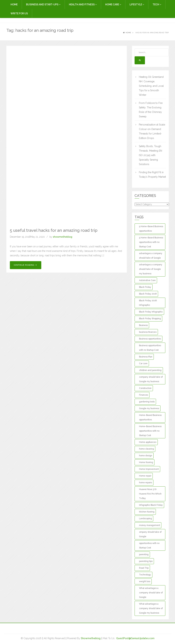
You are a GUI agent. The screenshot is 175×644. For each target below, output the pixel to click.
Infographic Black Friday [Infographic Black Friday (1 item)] (151, 505)
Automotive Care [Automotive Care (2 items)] (147, 280)
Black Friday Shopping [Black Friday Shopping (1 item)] (150, 319)
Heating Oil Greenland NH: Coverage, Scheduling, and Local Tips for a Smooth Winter (151, 86)
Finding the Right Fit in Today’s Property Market (152, 175)
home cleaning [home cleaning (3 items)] (146, 449)
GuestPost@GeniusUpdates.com (135, 638)
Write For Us (19, 13)
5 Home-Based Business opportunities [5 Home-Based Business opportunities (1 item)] (151, 229)
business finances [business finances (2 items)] (148, 332)
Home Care (113, 4)
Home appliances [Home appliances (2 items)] (148, 442)
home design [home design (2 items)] (146, 456)
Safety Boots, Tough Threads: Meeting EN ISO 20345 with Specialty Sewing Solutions (150, 155)
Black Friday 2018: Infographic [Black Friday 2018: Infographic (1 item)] (148, 303)
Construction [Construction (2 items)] (145, 388)
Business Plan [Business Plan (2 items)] (146, 357)
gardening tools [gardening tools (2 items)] (147, 402)
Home (14, 4)
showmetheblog (63, 237)
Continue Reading (26, 265)
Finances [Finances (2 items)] (144, 395)
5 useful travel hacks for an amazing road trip (54, 230)
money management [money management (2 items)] (150, 525)
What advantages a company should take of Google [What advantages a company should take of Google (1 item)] (151, 593)
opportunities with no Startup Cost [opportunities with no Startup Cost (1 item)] (149, 545)
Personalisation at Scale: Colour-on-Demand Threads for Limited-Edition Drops (152, 131)
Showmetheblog (91, 638)
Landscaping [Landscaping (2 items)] (145, 519)
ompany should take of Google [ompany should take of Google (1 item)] (150, 534)
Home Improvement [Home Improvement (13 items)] (149, 469)
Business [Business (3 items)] (143, 325)
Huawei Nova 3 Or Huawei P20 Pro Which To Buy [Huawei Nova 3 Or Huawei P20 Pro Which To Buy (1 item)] (150, 494)
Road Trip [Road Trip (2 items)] (144, 568)
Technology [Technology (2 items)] (145, 575)
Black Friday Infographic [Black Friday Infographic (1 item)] (151, 312)
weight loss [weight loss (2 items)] (145, 581)
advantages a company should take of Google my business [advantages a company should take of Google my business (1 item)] (151, 269)
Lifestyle (137, 4)
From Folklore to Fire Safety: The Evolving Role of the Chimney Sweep (151, 110)
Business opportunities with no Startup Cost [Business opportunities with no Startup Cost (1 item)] (150, 348)
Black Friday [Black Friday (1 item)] (145, 287)
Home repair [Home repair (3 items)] (145, 476)
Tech (157, 4)
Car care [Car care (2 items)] (143, 363)
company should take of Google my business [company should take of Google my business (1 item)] (151, 379)
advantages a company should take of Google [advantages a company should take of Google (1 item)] (151, 256)
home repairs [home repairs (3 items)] (146, 483)
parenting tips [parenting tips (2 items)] (146, 561)
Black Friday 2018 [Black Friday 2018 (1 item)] (148, 294)
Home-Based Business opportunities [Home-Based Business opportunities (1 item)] (150, 417)
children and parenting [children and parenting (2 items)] (150, 370)
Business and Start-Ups (43, 4)
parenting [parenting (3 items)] (144, 554)
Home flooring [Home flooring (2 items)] (146, 462)
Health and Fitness (83, 4)
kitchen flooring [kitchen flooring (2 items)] (147, 512)
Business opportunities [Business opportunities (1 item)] (150, 339)
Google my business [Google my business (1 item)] (149, 408)
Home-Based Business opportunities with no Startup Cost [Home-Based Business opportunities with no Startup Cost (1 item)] (150, 431)
